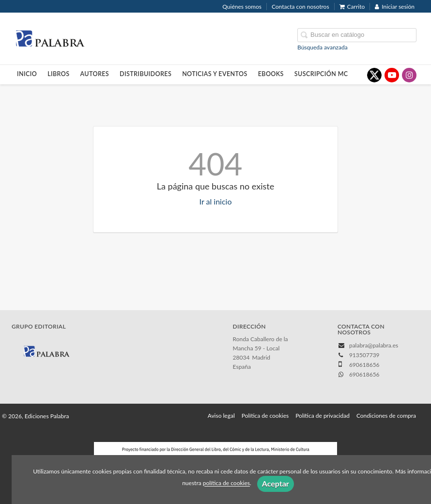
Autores (95, 74)
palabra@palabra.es (374, 345)
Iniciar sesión (395, 7)
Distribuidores (146, 74)
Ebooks (271, 74)
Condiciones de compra (386, 416)
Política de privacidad (323, 416)
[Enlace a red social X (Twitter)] (374, 75)
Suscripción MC (321, 74)
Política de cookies (265, 416)
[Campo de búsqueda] (357, 35)
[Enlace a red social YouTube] (392, 75)
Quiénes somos (242, 7)
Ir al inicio (216, 201)
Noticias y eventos (215, 74)
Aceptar (276, 483)
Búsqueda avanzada (323, 47)
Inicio (27, 74)
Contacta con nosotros (300, 7)
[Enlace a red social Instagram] (409, 75)
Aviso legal (221, 416)
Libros (58, 74)
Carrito (352, 7)
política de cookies (226, 483)
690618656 (364, 374)
